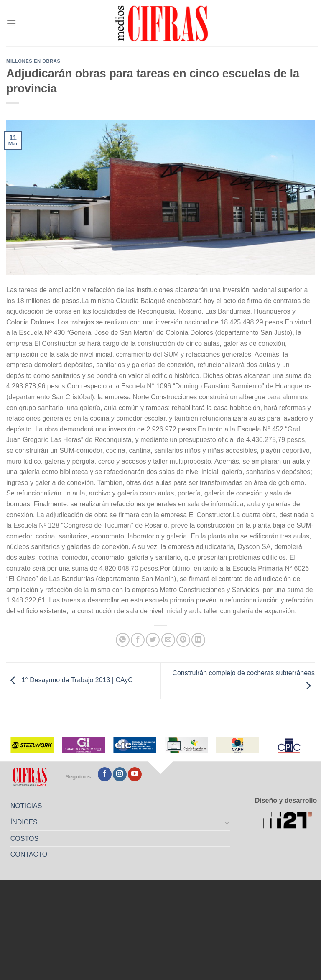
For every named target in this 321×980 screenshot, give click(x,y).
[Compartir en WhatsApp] (123, 640)
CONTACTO (29, 854)
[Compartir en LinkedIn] (198, 640)
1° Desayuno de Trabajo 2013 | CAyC (70, 680)
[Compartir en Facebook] (138, 640)
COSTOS (24, 838)
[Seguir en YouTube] (135, 774)
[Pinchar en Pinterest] (183, 640)
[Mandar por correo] (168, 640)
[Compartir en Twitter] (153, 640)
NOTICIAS (26, 806)
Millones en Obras (33, 61)
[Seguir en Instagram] (120, 774)
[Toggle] (227, 822)
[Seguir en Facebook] (105, 774)
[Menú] (11, 23)
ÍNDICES (24, 822)
